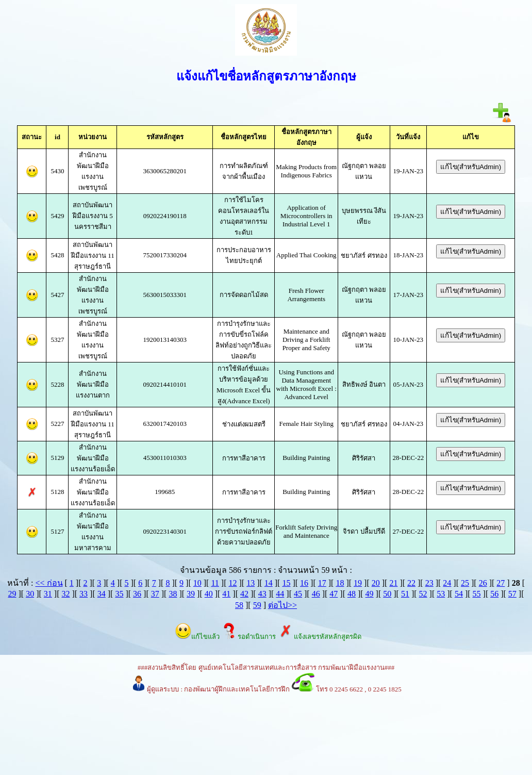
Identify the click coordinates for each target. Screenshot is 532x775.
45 (298, 594)
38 (173, 594)
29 (12, 594)
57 (512, 594)
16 (304, 583)
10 (197, 583)
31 (48, 594)
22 (411, 583)
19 (358, 583)
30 (30, 594)
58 (239, 605)
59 (257, 605)
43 (262, 594)
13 (251, 583)
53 (441, 594)
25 (465, 583)
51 (405, 594)
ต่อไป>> (282, 605)
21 (393, 583)
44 (280, 594)
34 (102, 594)
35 (119, 594)
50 (387, 594)
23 (429, 583)
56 (494, 594)
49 (370, 594)
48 (352, 594)
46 (316, 594)
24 (447, 583)
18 (340, 583)
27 (501, 583)
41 (226, 594)
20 (376, 583)
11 (215, 583)
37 (155, 594)
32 (65, 594)
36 (137, 594)
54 (459, 594)
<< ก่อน (49, 583)
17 (322, 583)
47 (334, 594)
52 (423, 594)
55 (477, 594)
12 (232, 583)
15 (286, 583)
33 (84, 594)
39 (191, 594)
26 (483, 583)
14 (269, 583)
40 (209, 594)
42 (244, 594)
